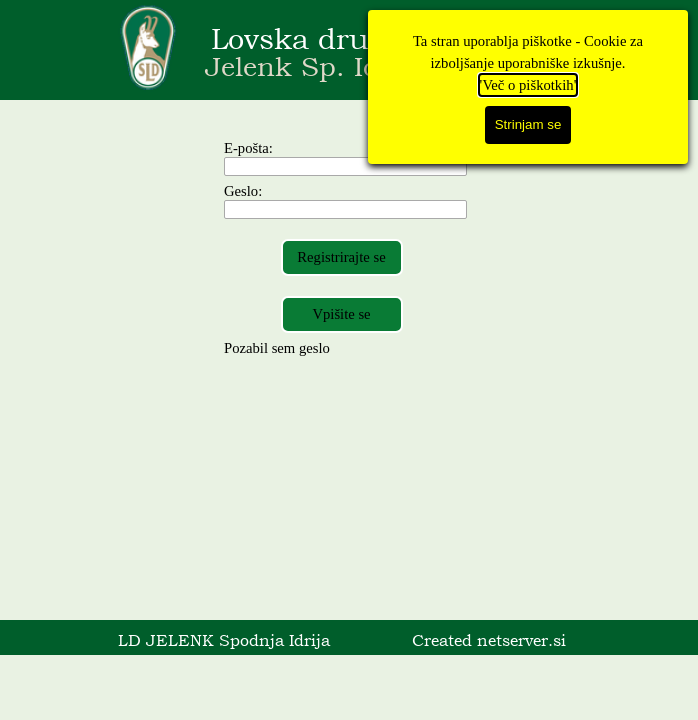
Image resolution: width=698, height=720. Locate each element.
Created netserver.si (489, 640)
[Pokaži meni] (549, 50)
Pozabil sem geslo (277, 348)
